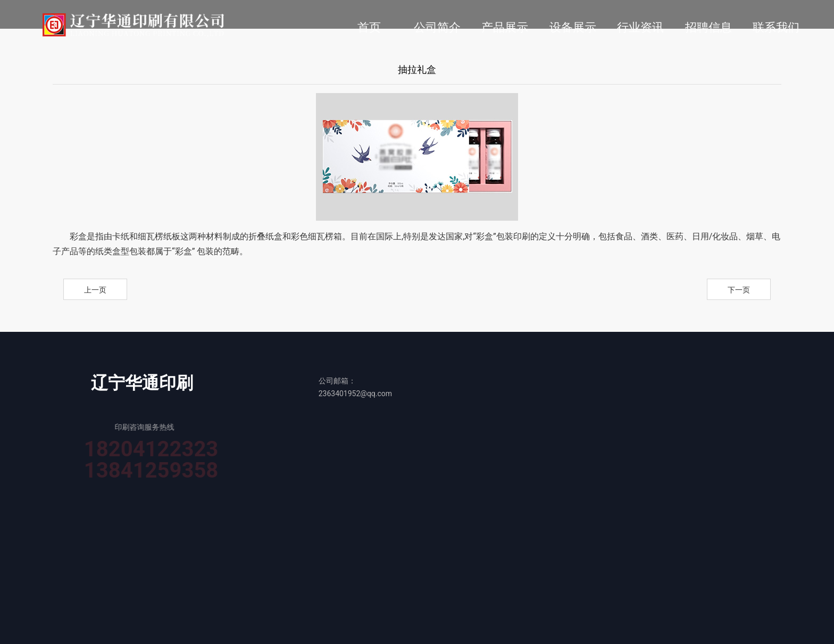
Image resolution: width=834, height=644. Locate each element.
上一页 (95, 290)
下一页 (739, 290)
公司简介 (437, 27)
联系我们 (776, 27)
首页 (369, 27)
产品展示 (505, 27)
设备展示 (573, 27)
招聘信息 (708, 27)
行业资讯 (640, 27)
